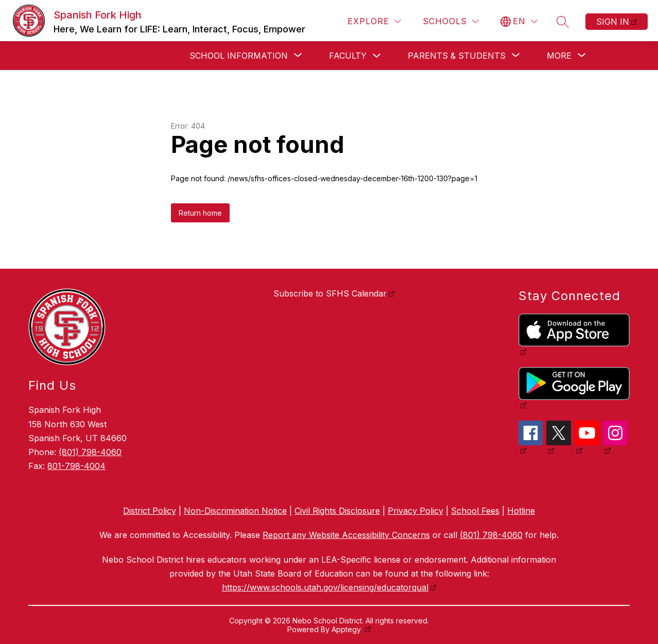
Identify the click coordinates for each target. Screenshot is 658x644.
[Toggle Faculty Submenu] (377, 56)
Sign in (613, 22)
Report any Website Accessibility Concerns (346, 535)
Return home (200, 213)
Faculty (348, 56)
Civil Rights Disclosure (337, 511)
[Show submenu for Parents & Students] (457, 56)
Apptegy (347, 629)
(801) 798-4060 (90, 452)
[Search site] (563, 22)
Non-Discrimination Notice (235, 511)
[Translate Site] (519, 21)
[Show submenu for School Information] (239, 56)
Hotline (521, 511)
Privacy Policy (415, 511)
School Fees (475, 511)
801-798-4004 (76, 466)
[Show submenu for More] (559, 56)
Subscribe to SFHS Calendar (330, 293)
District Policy (150, 511)
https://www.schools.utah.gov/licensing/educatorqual (325, 587)
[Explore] (374, 21)
